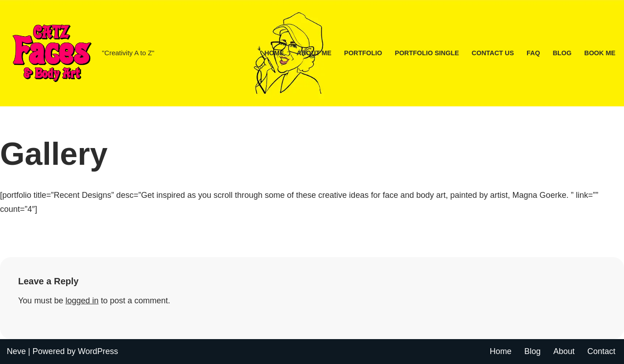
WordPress (98, 351)
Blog (562, 53)
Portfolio (363, 53)
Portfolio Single (427, 53)
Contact (601, 351)
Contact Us (493, 53)
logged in (82, 301)
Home (274, 53)
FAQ (533, 53)
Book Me (600, 53)
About (564, 351)
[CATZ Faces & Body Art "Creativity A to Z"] (81, 53)
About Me (314, 53)
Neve (16, 351)
